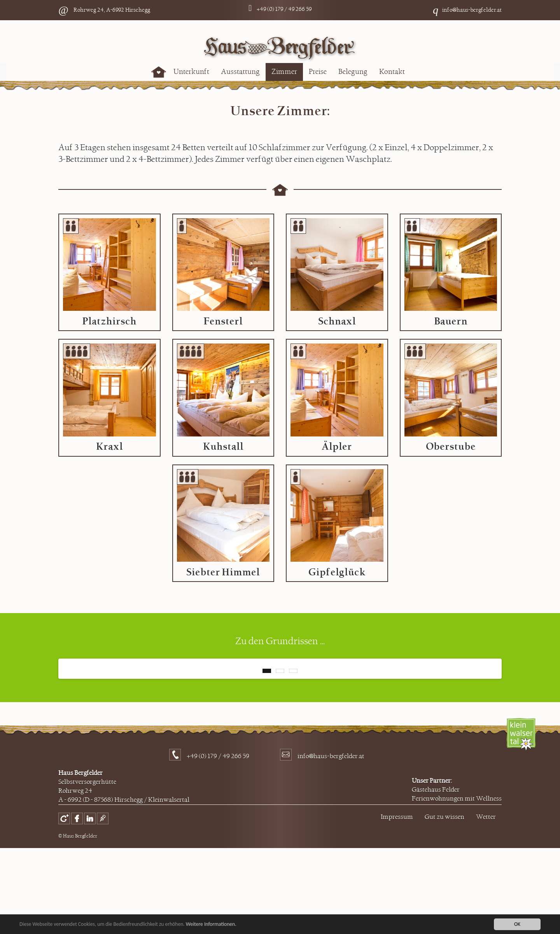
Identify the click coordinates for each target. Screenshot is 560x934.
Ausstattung (240, 72)
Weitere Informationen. (211, 924)
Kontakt (392, 72)
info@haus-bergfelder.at (472, 10)
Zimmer (284, 72)
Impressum (397, 903)
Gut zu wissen (444, 903)
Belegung (353, 72)
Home (159, 72)
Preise (318, 72)
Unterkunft (191, 72)
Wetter (486, 903)
